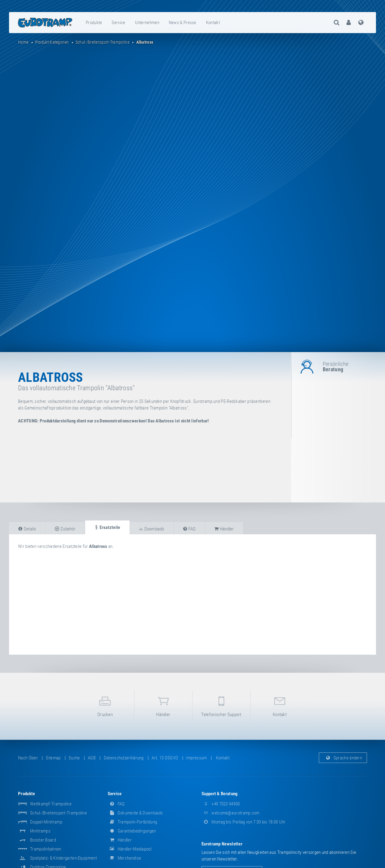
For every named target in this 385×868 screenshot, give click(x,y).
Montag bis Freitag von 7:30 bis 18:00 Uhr (244, 822)
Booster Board (43, 840)
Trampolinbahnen (46, 849)
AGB (92, 758)
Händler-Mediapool (130, 849)
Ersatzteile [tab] (107, 527)
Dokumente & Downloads (135, 813)
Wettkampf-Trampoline (51, 804)
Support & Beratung (220, 794)
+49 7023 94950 (221, 804)
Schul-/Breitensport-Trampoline (59, 813)
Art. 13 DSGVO (165, 758)
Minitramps (40, 831)
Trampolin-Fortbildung (132, 822)
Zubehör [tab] (65, 529)
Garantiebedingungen (132, 831)
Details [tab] (27, 529)
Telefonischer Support (221, 705)
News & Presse (183, 23)
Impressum (197, 758)
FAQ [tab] (189, 529)
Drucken (105, 705)
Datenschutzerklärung (124, 758)
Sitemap (53, 758)
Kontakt (213, 23)
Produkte (94, 23)
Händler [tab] (224, 529)
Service (118, 23)
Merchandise (125, 858)
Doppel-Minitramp (46, 822)
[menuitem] (94, 23)
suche (74, 758)
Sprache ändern (343, 758)
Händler (163, 705)
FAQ (116, 804)
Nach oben (28, 758)
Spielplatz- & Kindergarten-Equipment (63, 858)
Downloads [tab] (151, 529)
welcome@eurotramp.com (231, 813)
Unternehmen (147, 23)
